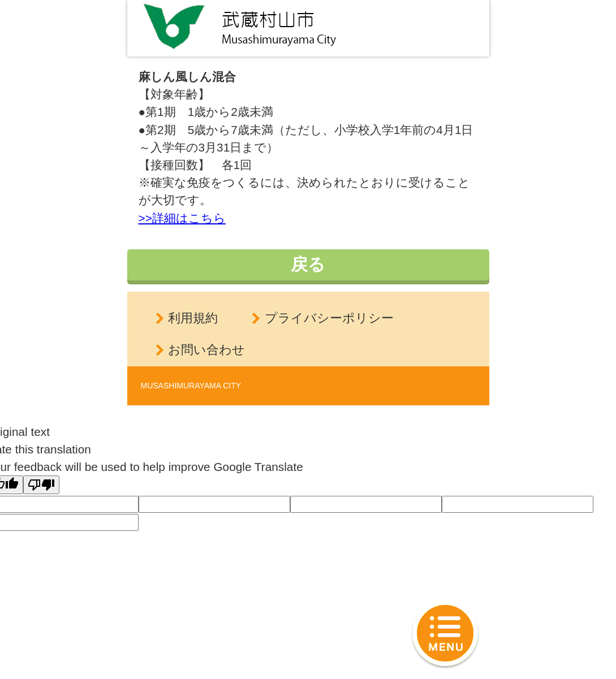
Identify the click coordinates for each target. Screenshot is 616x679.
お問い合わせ (206, 350)
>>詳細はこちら (182, 218)
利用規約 (193, 318)
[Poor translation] (41, 485)
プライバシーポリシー (329, 318)
